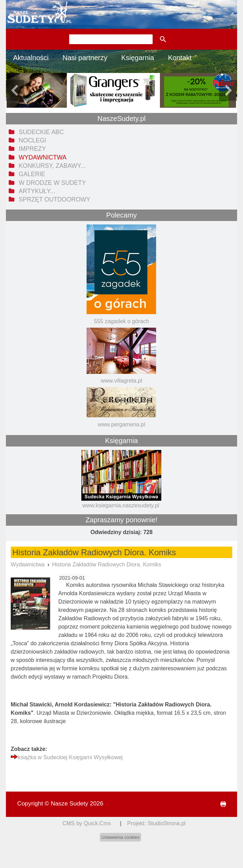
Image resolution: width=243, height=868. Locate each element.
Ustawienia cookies (121, 837)
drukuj (220, 804)
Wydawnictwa (28, 564)
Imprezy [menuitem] (32, 149)
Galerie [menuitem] (32, 174)
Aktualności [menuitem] (31, 58)
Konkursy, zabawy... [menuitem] (52, 166)
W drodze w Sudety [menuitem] (52, 183)
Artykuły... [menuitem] (37, 191)
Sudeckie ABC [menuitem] (41, 132)
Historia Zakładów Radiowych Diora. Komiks (107, 564)
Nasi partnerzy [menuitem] (85, 58)
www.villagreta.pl (121, 381)
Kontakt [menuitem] (180, 58)
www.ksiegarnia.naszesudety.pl (121, 505)
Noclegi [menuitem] (33, 140)
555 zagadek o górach (121, 321)
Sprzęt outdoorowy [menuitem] (55, 199)
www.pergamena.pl (121, 424)
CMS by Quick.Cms (87, 823)
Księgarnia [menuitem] (138, 58)
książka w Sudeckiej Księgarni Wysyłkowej (70, 757)
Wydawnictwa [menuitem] (43, 157)
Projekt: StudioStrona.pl (156, 823)
